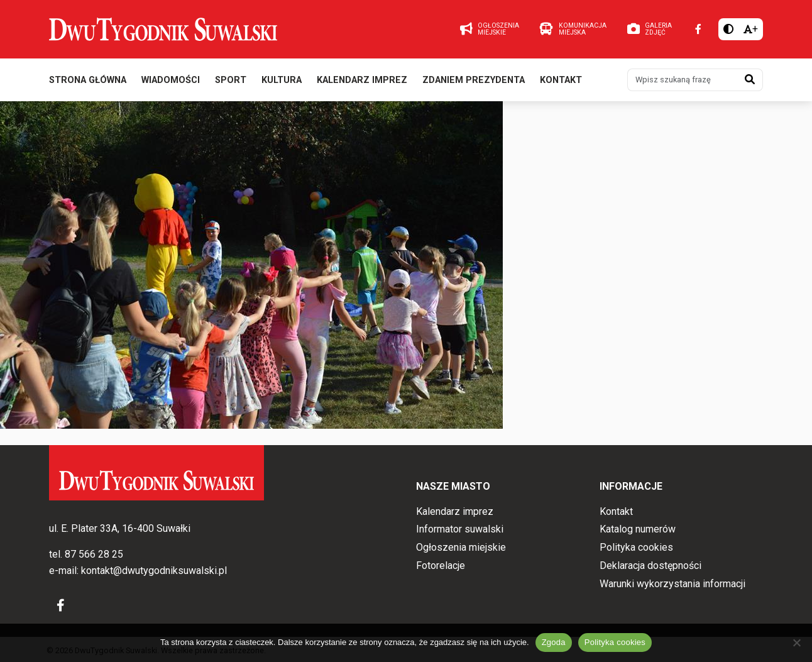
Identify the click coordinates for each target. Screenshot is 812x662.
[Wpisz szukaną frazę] (683, 80)
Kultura (282, 81)
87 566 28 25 (94, 555)
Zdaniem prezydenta (474, 81)
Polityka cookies (636, 547)
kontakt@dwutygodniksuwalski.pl (154, 571)
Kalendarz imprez (362, 81)
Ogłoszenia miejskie (461, 547)
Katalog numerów (638, 530)
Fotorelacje (441, 565)
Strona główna (88, 81)
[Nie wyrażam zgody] (796, 643)
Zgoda (554, 642)
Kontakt (561, 81)
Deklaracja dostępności (650, 565)
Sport (231, 81)
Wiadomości (171, 81)
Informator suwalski (460, 530)
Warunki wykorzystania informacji (672, 584)
